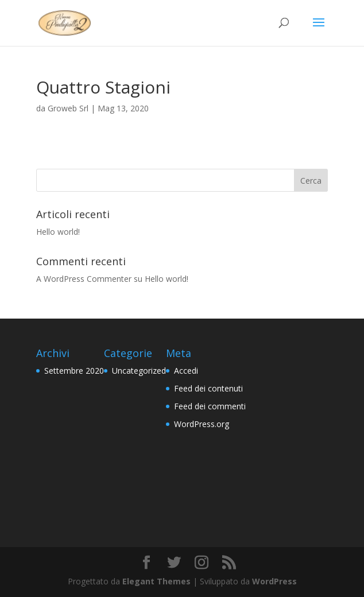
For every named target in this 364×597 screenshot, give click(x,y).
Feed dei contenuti (208, 388)
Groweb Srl (68, 108)
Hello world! (58, 232)
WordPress (274, 581)
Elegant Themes (156, 581)
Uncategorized (139, 371)
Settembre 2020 (74, 371)
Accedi (186, 371)
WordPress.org (202, 424)
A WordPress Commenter (84, 279)
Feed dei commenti (210, 406)
